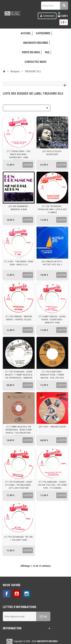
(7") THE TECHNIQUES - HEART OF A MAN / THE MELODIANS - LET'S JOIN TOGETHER (19, 485)
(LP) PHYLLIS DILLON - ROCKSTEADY (52, 153)
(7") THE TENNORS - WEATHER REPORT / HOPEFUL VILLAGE (19, 318)
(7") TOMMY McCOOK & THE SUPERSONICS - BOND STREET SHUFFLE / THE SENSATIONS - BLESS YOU (19, 431)
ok (43, 616)
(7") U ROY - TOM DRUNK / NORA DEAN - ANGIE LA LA (19, 263)
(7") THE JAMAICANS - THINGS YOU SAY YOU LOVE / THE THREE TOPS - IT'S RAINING (52, 485)
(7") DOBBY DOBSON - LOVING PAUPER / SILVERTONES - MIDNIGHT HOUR (52, 320)
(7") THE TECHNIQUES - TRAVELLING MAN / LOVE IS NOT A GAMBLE (52, 209)
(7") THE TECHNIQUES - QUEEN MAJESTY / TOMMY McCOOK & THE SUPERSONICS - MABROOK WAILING (19, 376)
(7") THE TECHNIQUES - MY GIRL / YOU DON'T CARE (19, 538)
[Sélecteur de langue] (64, 22)
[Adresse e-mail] (20, 616)
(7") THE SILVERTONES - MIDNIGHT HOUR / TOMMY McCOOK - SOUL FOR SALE (52, 375)
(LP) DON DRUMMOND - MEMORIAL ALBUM (19, 208)
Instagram (27, 594)
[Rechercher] (55, 6)
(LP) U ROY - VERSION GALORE (52, 427)
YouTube (17, 594)
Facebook (7, 594)
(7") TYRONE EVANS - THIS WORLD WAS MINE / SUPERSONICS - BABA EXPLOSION (19, 156)
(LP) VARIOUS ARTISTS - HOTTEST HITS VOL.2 (52, 263)
